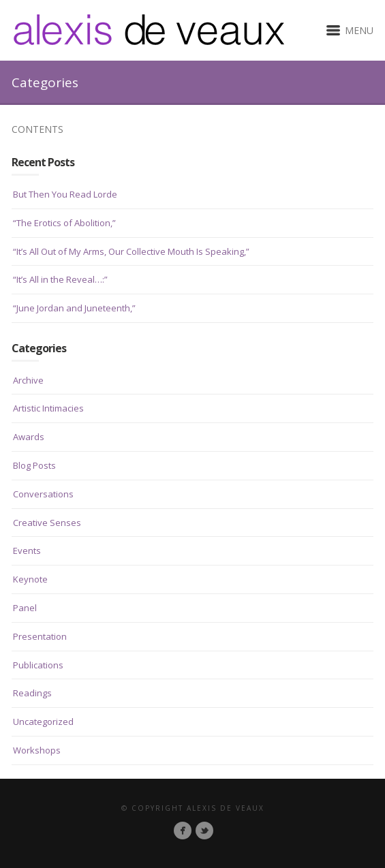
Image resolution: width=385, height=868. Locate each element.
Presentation (40, 636)
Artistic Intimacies (48, 408)
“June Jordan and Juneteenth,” (74, 308)
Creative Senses (47, 523)
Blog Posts (34, 465)
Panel (25, 608)
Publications (38, 665)
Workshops (37, 750)
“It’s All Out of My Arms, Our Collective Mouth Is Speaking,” (131, 251)
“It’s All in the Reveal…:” (60, 279)
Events (27, 551)
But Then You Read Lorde (65, 194)
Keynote (30, 579)
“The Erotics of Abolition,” (64, 223)
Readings (32, 693)
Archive (28, 380)
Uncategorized (43, 722)
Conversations (43, 494)
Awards (29, 437)
